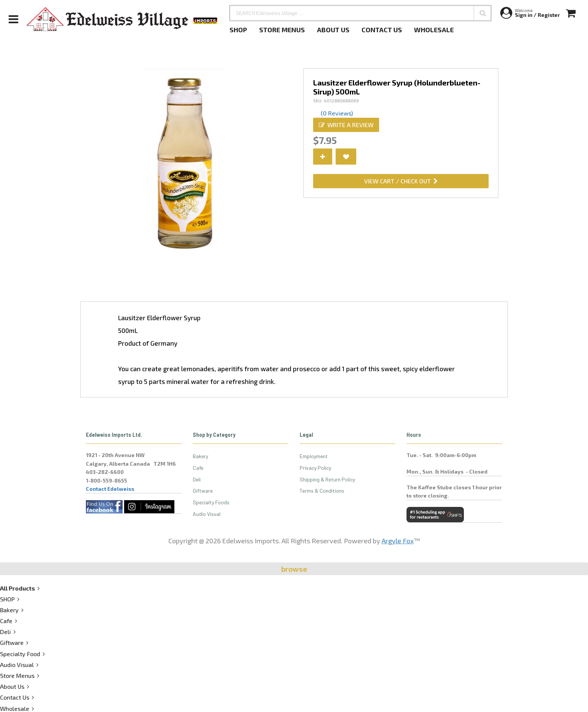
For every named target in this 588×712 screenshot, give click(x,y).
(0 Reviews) (337, 113)
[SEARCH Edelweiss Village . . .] (360, 13)
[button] (483, 13)
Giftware (203, 491)
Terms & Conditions (322, 491)
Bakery (200, 456)
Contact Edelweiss (110, 489)
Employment (314, 456)
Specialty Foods (211, 502)
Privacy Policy (315, 468)
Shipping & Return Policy (327, 479)
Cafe (198, 468)
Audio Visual (207, 514)
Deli (197, 479)
